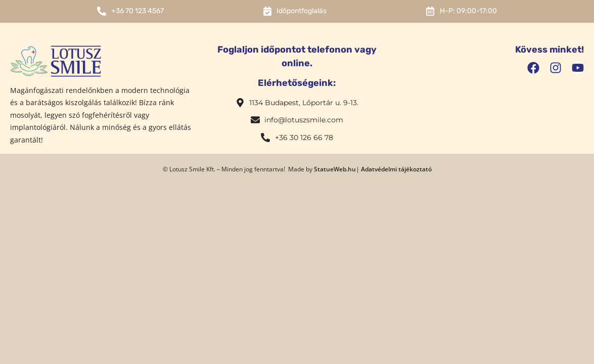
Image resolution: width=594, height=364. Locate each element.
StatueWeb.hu (335, 169)
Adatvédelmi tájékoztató (396, 169)
